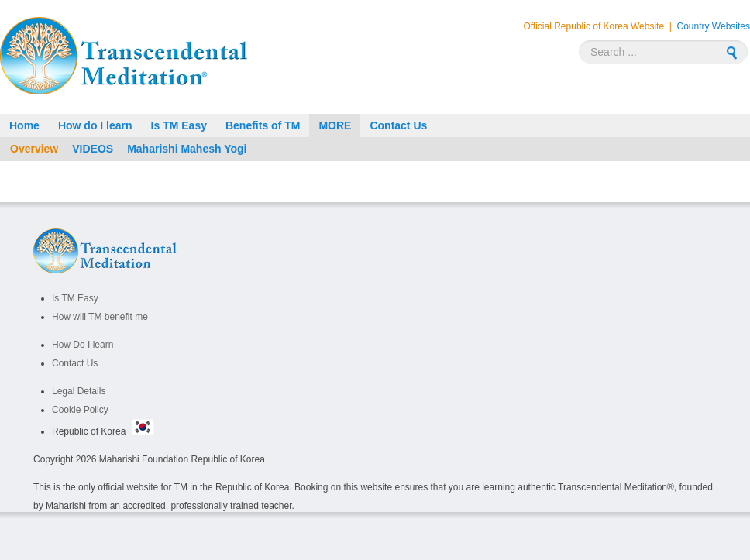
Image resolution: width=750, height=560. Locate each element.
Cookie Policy (80, 410)
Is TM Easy (75, 298)
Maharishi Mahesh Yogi (187, 149)
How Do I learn (83, 345)
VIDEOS (93, 149)
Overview (34, 149)
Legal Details (79, 391)
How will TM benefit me (100, 317)
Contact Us (75, 363)
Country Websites (714, 26)
